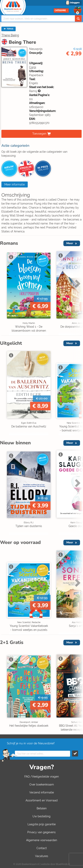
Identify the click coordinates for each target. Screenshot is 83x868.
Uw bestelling (41, 816)
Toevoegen (39, 134)
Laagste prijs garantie (42, 824)
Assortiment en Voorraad (42, 800)
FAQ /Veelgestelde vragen (42, 777)
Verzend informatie (42, 792)
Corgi (33, 67)
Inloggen (75, 3)
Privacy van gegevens (41, 832)
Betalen (42, 808)
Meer (70, 243)
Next (77, 284)
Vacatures (42, 856)
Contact (42, 848)
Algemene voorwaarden (42, 840)
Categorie (61, 10)
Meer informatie (15, 184)
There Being (10, 35)
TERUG (9, 29)
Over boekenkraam (42, 785)
